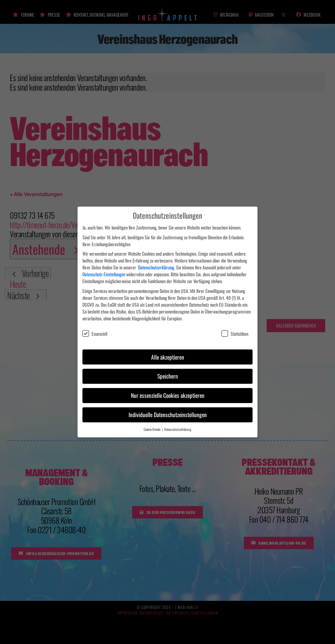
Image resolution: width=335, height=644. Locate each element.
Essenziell (95, 329)
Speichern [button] (168, 371)
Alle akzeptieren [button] (168, 352)
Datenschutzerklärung (156, 263)
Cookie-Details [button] (152, 425)
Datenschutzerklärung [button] (178, 425)
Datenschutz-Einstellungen (104, 270)
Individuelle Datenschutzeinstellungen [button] (168, 410)
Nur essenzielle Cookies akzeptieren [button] (168, 391)
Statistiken (235, 329)
